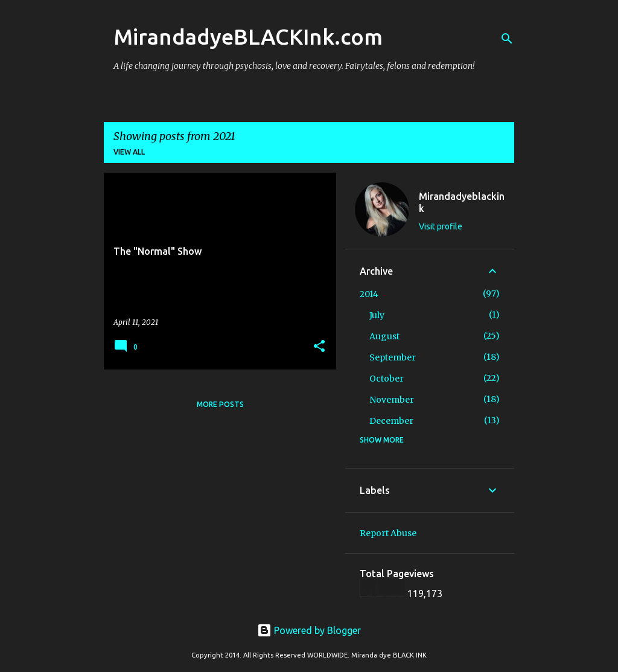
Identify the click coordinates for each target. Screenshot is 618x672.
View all (129, 152)
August (384, 336)
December (391, 421)
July (377, 315)
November (392, 400)
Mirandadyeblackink (462, 202)
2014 (369, 294)
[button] (319, 347)
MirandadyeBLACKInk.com (248, 37)
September (393, 357)
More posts (220, 404)
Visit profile (441, 226)
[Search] (507, 39)
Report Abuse (388, 533)
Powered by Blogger (309, 630)
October (387, 379)
